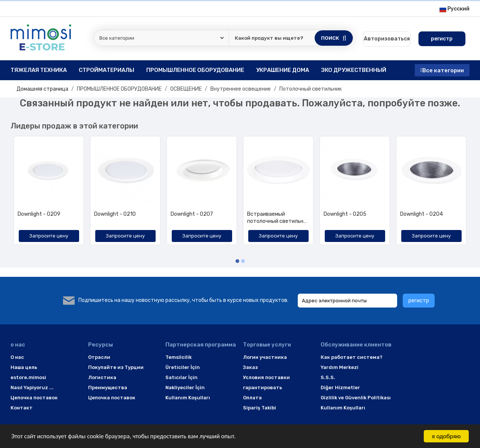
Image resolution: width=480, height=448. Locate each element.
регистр (419, 301)
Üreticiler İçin (183, 367)
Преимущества (108, 388)
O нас (17, 357)
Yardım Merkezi (340, 367)
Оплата (252, 398)
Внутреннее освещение (241, 89)
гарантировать (262, 388)
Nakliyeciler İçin (185, 388)
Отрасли (99, 357)
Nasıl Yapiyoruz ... (32, 388)
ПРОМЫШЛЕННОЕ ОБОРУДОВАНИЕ (119, 89)
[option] (49, 193)
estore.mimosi (28, 377)
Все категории (442, 70)
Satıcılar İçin (181, 377)
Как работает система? (352, 357)
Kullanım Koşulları (188, 398)
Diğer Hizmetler (340, 388)
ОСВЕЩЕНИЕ (186, 89)
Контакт (22, 408)
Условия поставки (266, 377)
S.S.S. (328, 377)
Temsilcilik (178, 357)
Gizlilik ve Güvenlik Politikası (356, 398)
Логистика (102, 377)
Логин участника (265, 357)
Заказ (250, 367)
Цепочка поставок (34, 398)
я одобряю (446, 436)
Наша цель (24, 367)
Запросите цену (49, 236)
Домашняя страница (42, 89)
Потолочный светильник (310, 89)
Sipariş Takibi (259, 408)
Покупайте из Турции (116, 367)
